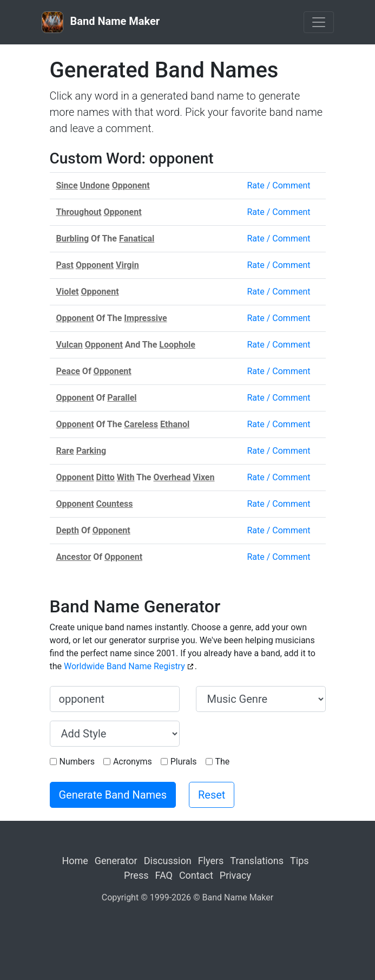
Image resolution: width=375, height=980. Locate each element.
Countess (115, 504)
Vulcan (70, 345)
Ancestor (74, 557)
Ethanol (175, 424)
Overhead (172, 477)
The (223, 762)
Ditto (106, 477)
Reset (212, 795)
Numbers (77, 762)
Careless (141, 424)
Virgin (127, 265)
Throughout (79, 212)
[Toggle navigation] (319, 22)
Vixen (203, 477)
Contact (196, 875)
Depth (68, 530)
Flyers (211, 861)
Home (75, 861)
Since (67, 185)
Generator (116, 861)
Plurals (184, 762)
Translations (257, 861)
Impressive (145, 318)
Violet (68, 292)
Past (65, 265)
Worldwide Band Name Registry (124, 666)
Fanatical (137, 239)
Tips (300, 861)
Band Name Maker (101, 22)
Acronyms (133, 762)
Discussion (168, 861)
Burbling (73, 239)
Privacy (235, 875)
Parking (91, 451)
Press (136, 875)
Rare (65, 451)
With (126, 477)
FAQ (163, 875)
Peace (68, 371)
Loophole (177, 345)
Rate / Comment (278, 185)
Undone (95, 185)
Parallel (122, 398)
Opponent (131, 185)
